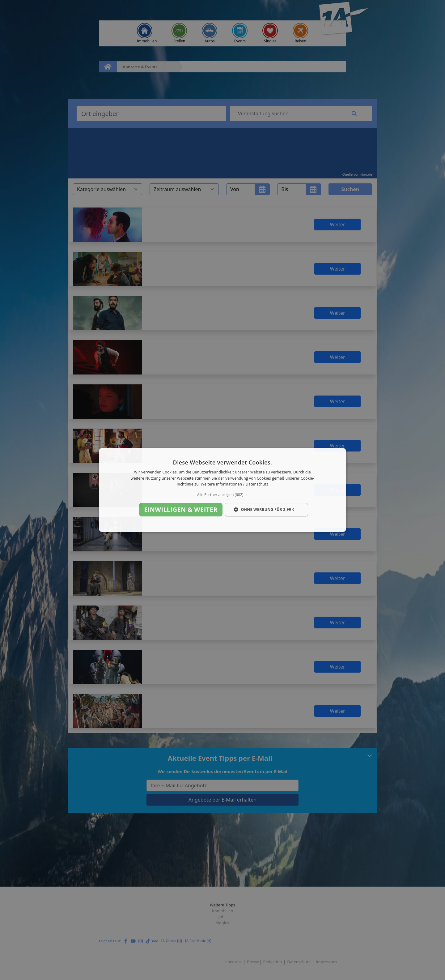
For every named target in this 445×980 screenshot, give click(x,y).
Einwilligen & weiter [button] (181, 509)
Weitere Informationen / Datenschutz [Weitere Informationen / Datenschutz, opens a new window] (235, 484)
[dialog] (222, 490)
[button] (222, 495)
